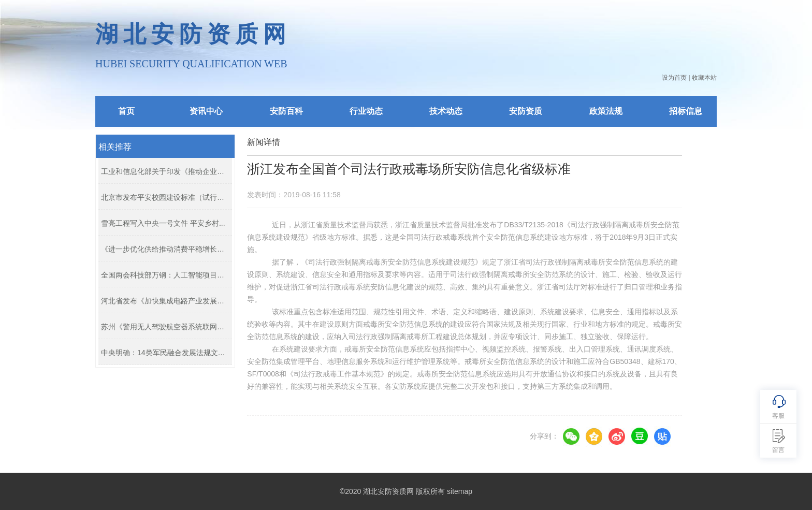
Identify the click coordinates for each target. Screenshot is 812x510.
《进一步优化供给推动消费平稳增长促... (164, 249)
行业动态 (366, 111)
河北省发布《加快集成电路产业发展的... (164, 301)
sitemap (460, 491)
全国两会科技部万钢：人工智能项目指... (164, 275)
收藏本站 (704, 78)
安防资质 (526, 111)
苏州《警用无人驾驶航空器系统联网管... (164, 327)
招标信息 (686, 111)
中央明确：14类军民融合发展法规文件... (164, 353)
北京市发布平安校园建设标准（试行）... (164, 197)
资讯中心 (206, 111)
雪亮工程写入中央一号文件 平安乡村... (163, 223)
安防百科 (286, 111)
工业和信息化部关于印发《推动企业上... (164, 171)
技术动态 (446, 111)
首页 (126, 111)
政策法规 (606, 111)
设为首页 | (676, 78)
